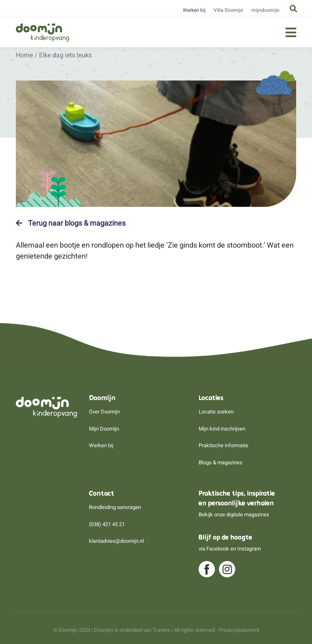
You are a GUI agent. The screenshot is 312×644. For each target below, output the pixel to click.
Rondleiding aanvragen (115, 507)
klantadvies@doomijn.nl (116, 541)
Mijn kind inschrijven (222, 429)
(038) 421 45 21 (107, 524)
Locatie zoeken (216, 412)
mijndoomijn (265, 10)
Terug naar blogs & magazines (71, 223)
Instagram (249, 549)
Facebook (218, 549)
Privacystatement (239, 630)
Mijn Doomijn (104, 429)
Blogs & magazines (221, 462)
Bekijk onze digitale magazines (234, 515)
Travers (161, 630)
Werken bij (194, 10)
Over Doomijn (104, 412)
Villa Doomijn (229, 10)
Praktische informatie (223, 445)
